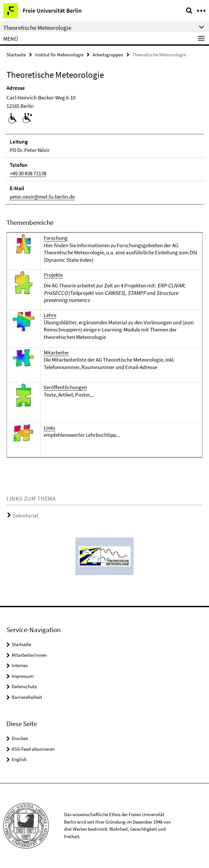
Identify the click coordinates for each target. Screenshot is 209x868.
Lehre (50, 315)
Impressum (23, 676)
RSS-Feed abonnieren (33, 749)
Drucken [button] (20, 738)
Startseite (16, 55)
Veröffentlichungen (65, 387)
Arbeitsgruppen (108, 55)
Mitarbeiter (56, 353)
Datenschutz (24, 686)
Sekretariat (26, 515)
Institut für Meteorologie (59, 55)
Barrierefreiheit (27, 697)
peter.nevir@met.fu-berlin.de (42, 197)
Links (49, 428)
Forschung (56, 238)
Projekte (53, 275)
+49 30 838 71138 (28, 173)
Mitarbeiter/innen (29, 655)
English (19, 759)
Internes (20, 665)
